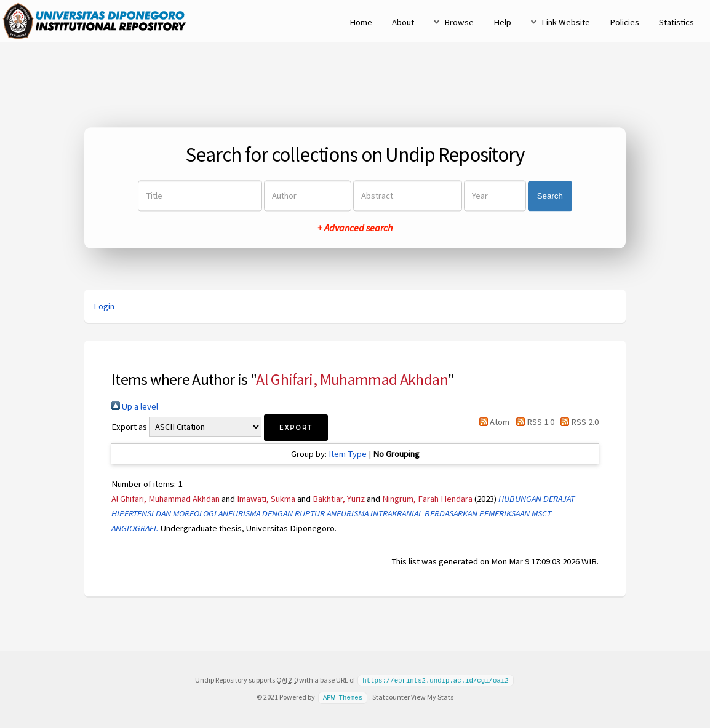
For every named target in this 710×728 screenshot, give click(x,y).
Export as (129, 427)
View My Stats (432, 696)
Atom (492, 422)
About (403, 22)
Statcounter (391, 696)
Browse (459, 22)
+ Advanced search (355, 228)
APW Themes (343, 697)
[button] (296, 428)
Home (361, 22)
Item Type (348, 454)
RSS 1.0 (532, 422)
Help (502, 22)
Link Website (566, 22)
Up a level (135, 406)
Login (104, 306)
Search (550, 196)
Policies (624, 22)
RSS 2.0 (577, 422)
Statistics (676, 22)
